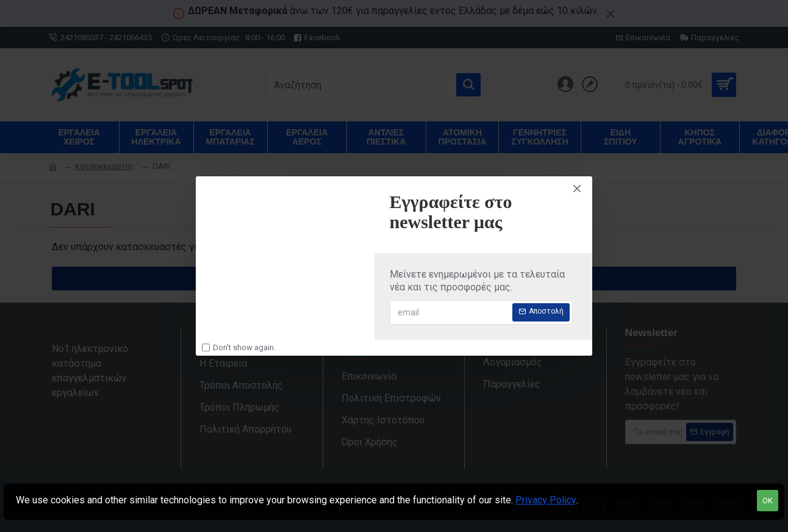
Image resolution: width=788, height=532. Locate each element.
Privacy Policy (546, 500)
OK (768, 501)
